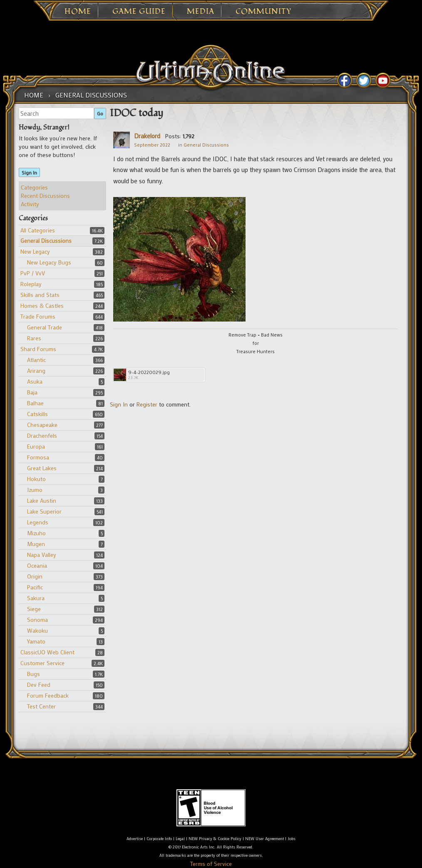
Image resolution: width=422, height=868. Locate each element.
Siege (34, 609)
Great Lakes (42, 468)
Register (147, 404)
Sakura (36, 598)
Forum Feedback (48, 695)
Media (201, 12)
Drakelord (147, 136)
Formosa (38, 457)
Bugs (34, 674)
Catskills (37, 414)
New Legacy (35, 251)
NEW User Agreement (264, 839)
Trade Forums (38, 316)
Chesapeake (42, 425)
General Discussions (46, 241)
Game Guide (139, 12)
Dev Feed (39, 685)
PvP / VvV (33, 273)
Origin (35, 576)
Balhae (35, 403)
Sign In (29, 172)
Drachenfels (42, 435)
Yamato (36, 641)
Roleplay (31, 284)
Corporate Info (159, 839)
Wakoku (37, 630)
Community (263, 12)
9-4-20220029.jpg (149, 372)
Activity (30, 204)
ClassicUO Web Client (47, 652)
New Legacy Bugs (49, 262)
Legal (180, 839)
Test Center (41, 706)
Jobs (292, 839)
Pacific (35, 587)
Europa (36, 446)
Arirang (36, 370)
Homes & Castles (42, 306)
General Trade (45, 327)
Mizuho (36, 533)
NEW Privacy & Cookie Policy (215, 839)
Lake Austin (42, 500)
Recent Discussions (45, 196)
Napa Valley (42, 555)
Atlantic (36, 360)
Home (78, 12)
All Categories (38, 230)
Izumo (35, 490)
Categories (34, 187)
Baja (32, 392)
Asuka (35, 381)
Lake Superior (44, 511)
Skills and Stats (40, 295)
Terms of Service (211, 864)
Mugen (36, 544)
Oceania (37, 565)
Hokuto (36, 479)
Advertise (135, 839)
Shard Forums (38, 349)
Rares (34, 338)
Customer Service (42, 663)
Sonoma (37, 620)
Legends (38, 522)
